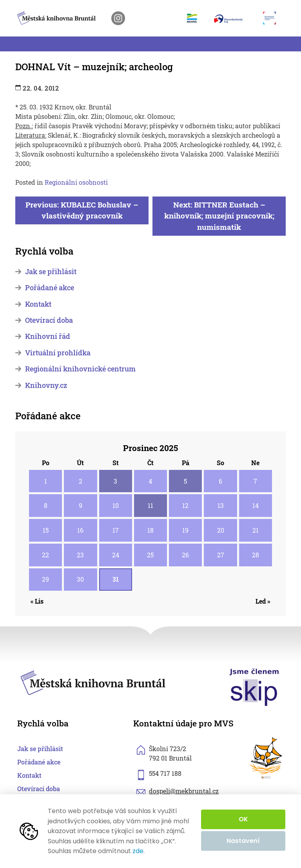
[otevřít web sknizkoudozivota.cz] (267, 758)
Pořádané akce (50, 288)
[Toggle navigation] (20, 44)
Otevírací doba (49, 320)
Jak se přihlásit (51, 272)
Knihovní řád (48, 336)
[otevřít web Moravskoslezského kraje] (234, 18)
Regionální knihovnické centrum (80, 369)
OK (243, 819)
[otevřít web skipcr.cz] (254, 687)
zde (138, 851)
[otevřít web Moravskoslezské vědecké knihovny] (272, 18)
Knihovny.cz (46, 385)
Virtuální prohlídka (58, 353)
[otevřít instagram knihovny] (118, 18)
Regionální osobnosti (76, 182)
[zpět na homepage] (56, 17)
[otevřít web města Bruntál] (195, 18)
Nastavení (243, 841)
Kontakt (38, 304)
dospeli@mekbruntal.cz (184, 791)
